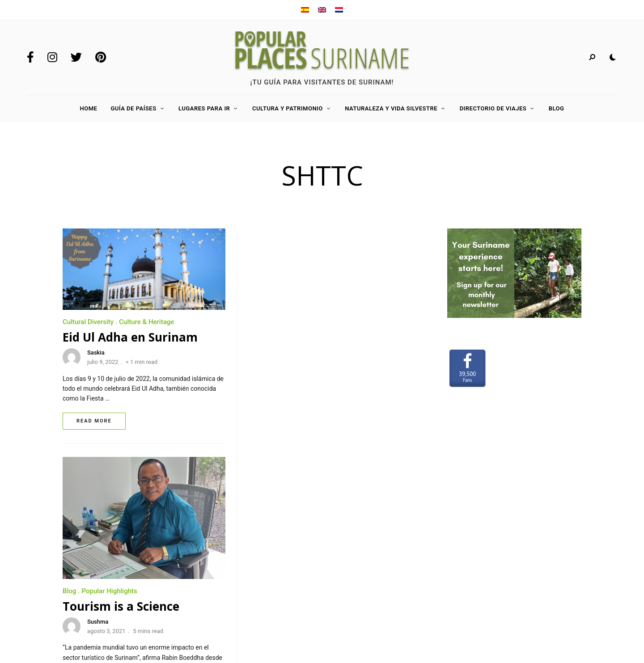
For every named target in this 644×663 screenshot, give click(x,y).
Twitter (76, 57)
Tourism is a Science (307, 378)
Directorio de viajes (493, 108)
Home (89, 108)
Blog (557, 108)
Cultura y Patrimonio (288, 108)
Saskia (96, 353)
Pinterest (101, 57)
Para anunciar (85, 562)
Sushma (283, 394)
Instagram (52, 57)
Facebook (30, 57)
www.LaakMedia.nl (559, 593)
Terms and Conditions (96, 588)
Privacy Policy (85, 601)
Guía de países (133, 108)
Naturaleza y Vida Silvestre (391, 108)
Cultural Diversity (88, 322)
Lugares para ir (204, 108)
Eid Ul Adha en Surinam (130, 337)
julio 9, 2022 (103, 362)
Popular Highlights (295, 363)
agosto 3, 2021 (292, 403)
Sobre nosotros (87, 549)
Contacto (77, 575)
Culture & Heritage (146, 322)
